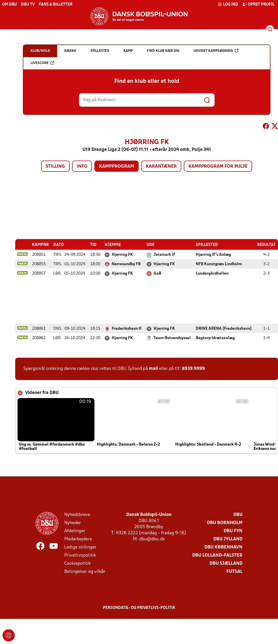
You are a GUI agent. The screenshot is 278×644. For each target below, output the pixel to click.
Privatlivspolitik (80, 555)
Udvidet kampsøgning (216, 51)
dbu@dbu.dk (152, 539)
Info (82, 167)
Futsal (234, 571)
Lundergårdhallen (212, 273)
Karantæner (161, 167)
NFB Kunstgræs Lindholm (219, 264)
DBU (238, 515)
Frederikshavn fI (127, 328)
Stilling (55, 167)
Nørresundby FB (126, 264)
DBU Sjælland (226, 563)
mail (153, 368)
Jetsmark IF (165, 255)
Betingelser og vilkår (85, 571)
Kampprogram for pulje (218, 167)
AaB (157, 273)
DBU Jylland (228, 539)
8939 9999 (193, 368)
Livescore (42, 63)
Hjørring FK (122, 255)
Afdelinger (75, 531)
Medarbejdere (78, 539)
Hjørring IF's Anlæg (213, 255)
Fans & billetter (56, 5)
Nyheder (73, 523)
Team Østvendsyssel (172, 338)
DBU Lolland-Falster (217, 555)
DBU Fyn (233, 531)
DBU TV (28, 5)
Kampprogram (117, 167)
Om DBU (10, 5)
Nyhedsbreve (77, 515)
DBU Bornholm (225, 523)
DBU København (223, 547)
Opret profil (258, 4)
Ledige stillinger (80, 547)
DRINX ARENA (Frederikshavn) (224, 328)
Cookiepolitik (77, 563)
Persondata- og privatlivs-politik (139, 608)
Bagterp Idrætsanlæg (215, 338)
